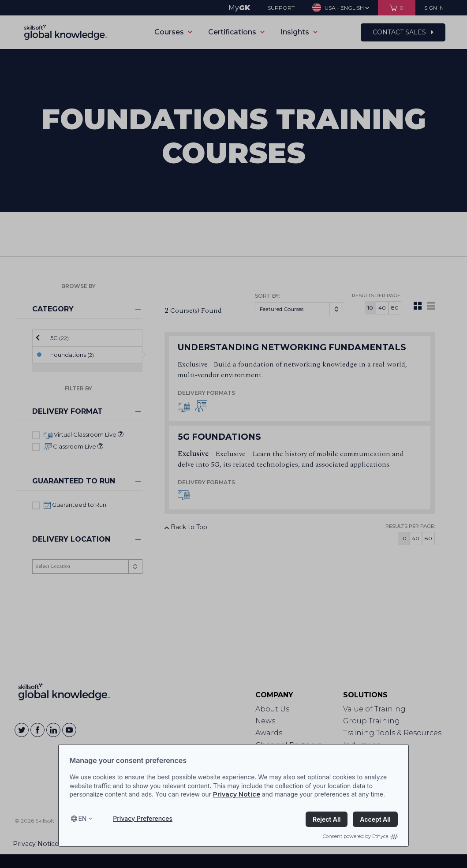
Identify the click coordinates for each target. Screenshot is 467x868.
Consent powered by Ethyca (360, 836)
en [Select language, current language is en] (82, 818)
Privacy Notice (237, 794)
